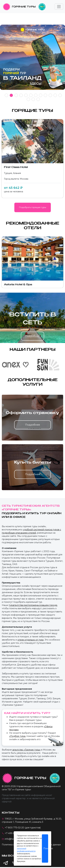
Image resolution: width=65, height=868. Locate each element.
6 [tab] (31, 95)
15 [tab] (38, 99)
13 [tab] (28, 99)
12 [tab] (60, 95)
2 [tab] (11, 95)
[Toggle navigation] (59, 7)
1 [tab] (6, 95)
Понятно (46, 848)
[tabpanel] (32, 59)
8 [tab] (41, 95)
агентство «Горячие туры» (26, 750)
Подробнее (33, 336)
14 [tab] (33, 99)
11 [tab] (55, 95)
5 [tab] (26, 95)
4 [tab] (21, 95)
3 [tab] (16, 95)
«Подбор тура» (17, 736)
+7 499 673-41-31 (14, 833)
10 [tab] (50, 95)
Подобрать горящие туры (33, 207)
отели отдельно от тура (31, 640)
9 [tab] (46, 95)
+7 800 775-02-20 (14, 828)
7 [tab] (36, 95)
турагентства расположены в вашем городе (33, 605)
